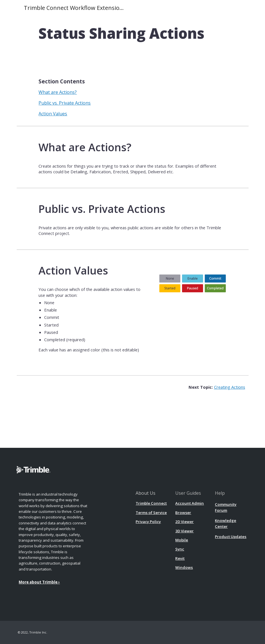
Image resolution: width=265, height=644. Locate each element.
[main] (132, 34)
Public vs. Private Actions (65, 103)
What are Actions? (58, 92)
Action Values (53, 114)
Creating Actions (230, 387)
